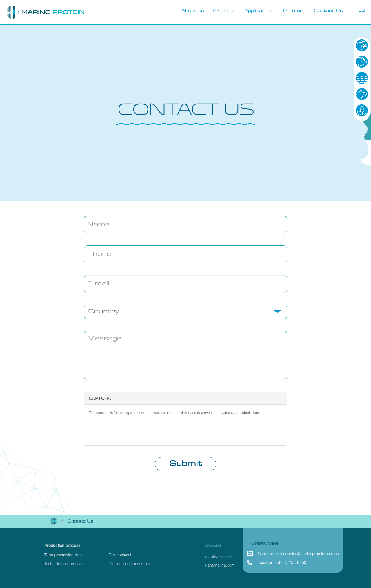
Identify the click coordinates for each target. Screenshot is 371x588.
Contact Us (328, 11)
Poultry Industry (362, 45)
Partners (294, 11)
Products (224, 11)
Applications (259, 11)
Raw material (120, 555)
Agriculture (362, 110)
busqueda (350, 10)
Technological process (64, 563)
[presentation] (185, 430)
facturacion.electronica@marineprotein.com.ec (298, 554)
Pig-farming (362, 61)
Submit (186, 464)
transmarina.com (220, 565)
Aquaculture (362, 78)
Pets (362, 94)
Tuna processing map (63, 555)
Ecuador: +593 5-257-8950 (282, 562)
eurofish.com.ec (219, 556)
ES (362, 11)
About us (193, 11)
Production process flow (130, 563)
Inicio (53, 521)
